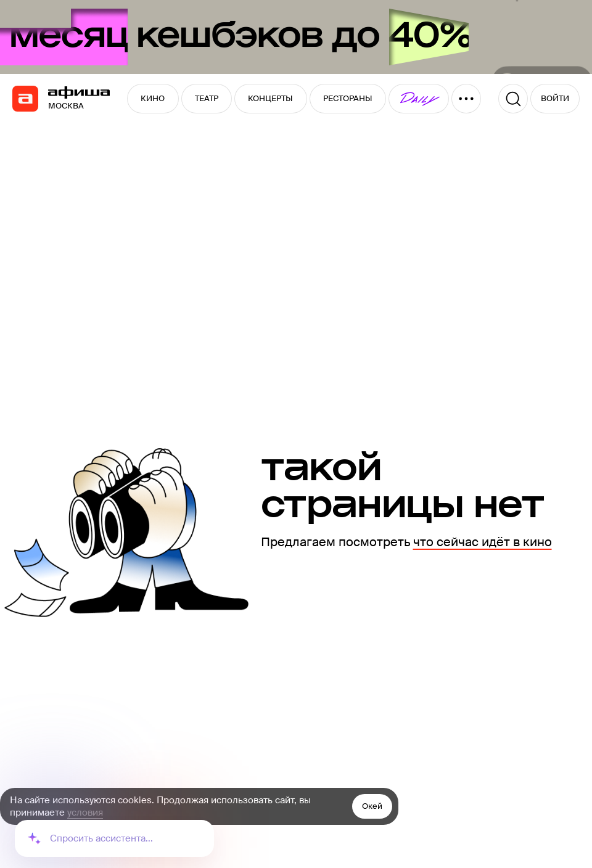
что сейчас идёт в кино (483, 542)
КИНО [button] (153, 98)
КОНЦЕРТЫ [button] (270, 98)
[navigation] (25, 99)
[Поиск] (513, 99)
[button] (419, 99)
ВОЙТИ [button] (555, 98)
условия (85, 813)
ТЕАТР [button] (207, 98)
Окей (372, 806)
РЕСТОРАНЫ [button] (348, 98)
